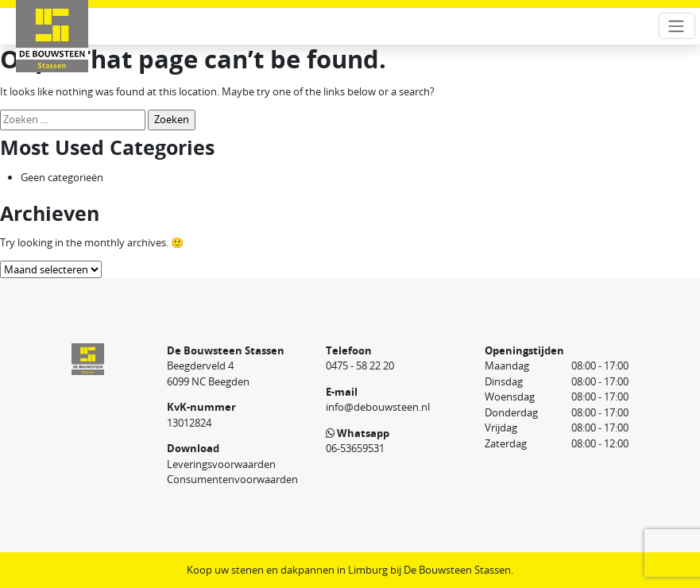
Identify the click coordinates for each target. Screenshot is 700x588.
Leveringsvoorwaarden (221, 464)
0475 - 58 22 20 (360, 366)
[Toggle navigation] (677, 26)
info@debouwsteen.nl (378, 407)
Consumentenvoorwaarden (232, 479)
